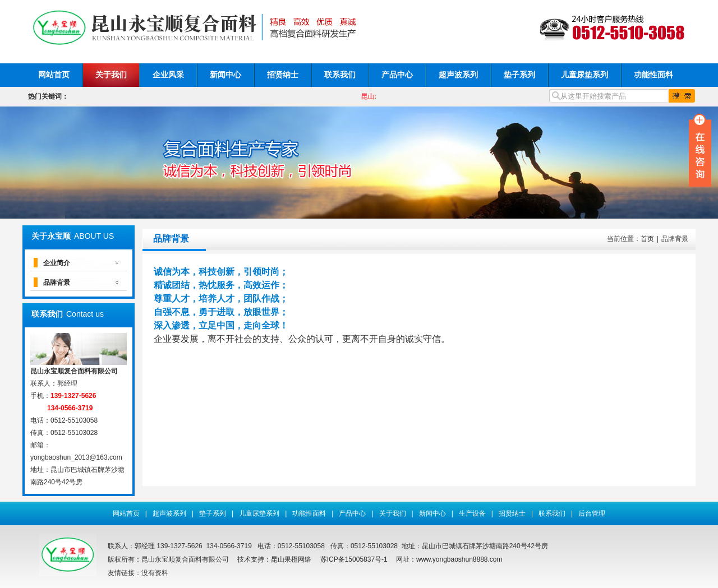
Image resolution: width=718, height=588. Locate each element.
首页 (647, 239)
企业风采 (168, 75)
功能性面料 (653, 75)
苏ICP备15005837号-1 (354, 559)
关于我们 (111, 75)
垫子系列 (519, 75)
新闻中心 (225, 75)
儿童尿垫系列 (584, 75)
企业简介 (57, 263)
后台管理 (592, 513)
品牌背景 (57, 283)
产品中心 (397, 75)
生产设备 (472, 513)
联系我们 (340, 75)
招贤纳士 (283, 75)
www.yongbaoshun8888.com (459, 559)
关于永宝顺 (51, 236)
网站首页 (54, 75)
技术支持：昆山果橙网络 (274, 559)
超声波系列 (458, 75)
